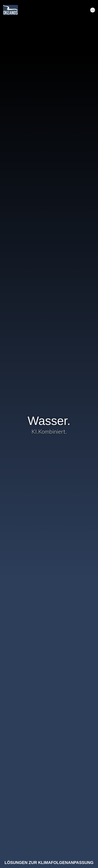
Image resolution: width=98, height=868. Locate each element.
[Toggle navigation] (93, 10)
